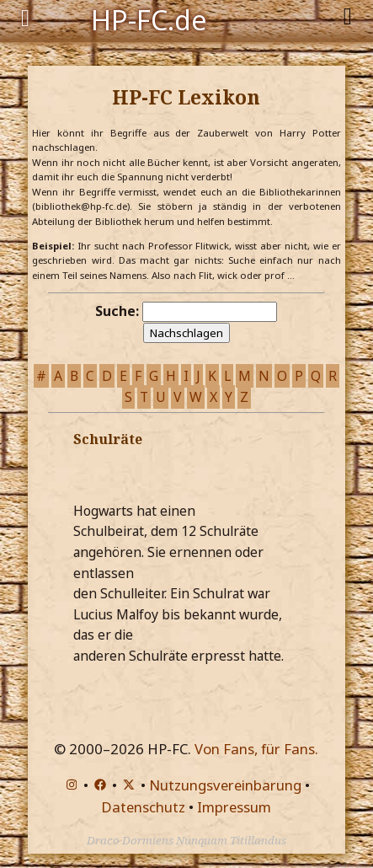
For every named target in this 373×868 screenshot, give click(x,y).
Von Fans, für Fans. (256, 749)
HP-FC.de (149, 19)
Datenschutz (143, 807)
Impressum (234, 807)
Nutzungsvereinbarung (225, 785)
